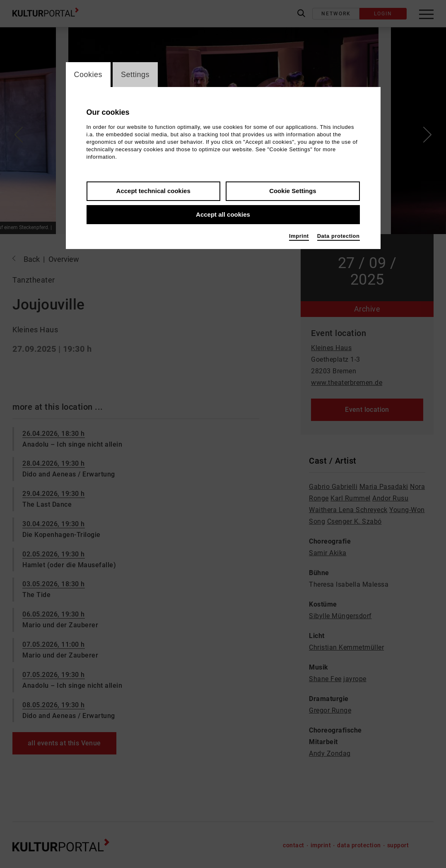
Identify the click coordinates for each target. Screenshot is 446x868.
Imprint (299, 236)
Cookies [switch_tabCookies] (88, 75)
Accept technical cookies (153, 191)
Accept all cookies (223, 214)
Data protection (339, 236)
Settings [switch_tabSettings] (135, 75)
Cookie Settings (293, 191)
